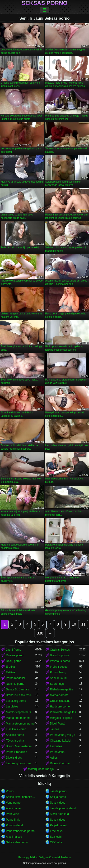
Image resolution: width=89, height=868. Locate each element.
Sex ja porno (58, 797)
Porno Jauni (58, 752)
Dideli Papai (58, 724)
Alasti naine (13, 808)
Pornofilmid (13, 820)
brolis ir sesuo (59, 667)
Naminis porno (15, 684)
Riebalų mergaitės (62, 689)
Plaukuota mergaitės (63, 712)
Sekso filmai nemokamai (21, 797)
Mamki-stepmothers (18, 712)
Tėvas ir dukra (15, 741)
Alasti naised (14, 837)
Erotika (10, 667)
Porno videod (14, 825)
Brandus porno (59, 655)
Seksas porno (44, 3)
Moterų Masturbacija (41, 769)
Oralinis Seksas (60, 650)
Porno (10, 791)
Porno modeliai (15, 678)
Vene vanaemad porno (20, 831)
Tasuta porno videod (63, 808)
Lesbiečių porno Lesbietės (21, 763)
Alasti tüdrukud (59, 814)
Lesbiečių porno (16, 701)
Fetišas (11, 672)
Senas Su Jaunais (17, 689)
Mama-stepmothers (18, 718)
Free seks (56, 831)
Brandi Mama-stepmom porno (21, 746)
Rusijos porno (15, 655)
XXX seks (56, 842)
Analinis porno (15, 735)
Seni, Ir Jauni (58, 678)
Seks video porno (17, 842)
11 (84, 624)
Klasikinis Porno (16, 729)
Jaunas (55, 729)
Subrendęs (57, 684)
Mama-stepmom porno (20, 724)
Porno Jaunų (58, 672)
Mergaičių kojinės (61, 718)
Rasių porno (14, 661)
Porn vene (12, 814)
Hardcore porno (60, 707)
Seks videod (58, 803)
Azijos (54, 758)
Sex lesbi (56, 837)
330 (40, 633)
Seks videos (58, 820)
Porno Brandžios (16, 752)
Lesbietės (12, 707)
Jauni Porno (14, 650)
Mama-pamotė (59, 695)
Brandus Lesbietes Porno (21, 695)
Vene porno (13, 803)
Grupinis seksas (60, 701)
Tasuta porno (58, 791)
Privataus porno (60, 661)
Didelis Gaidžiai (60, 763)
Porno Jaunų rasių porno (65, 735)
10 (74, 624)
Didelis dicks (14, 758)
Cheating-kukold (60, 741)
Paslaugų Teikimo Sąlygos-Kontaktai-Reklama (44, 857)
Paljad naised (59, 825)
